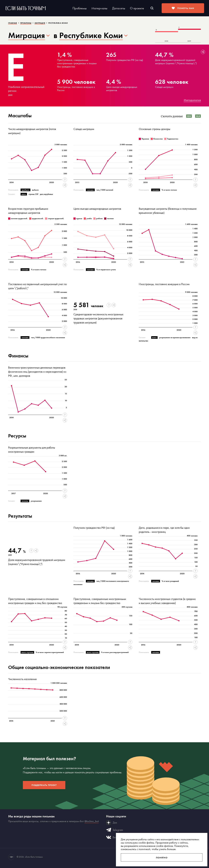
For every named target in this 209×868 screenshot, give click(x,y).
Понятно (162, 858)
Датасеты (119, 8)
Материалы (99, 8)
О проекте (137, 8)
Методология (192, 100)
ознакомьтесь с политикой (136, 849)
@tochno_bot (92, 821)
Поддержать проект (44, 785)
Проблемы (80, 8)
